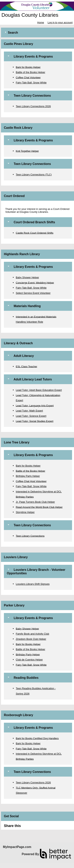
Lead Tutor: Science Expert (31, 416)
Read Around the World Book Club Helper (39, 507)
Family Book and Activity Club (32, 634)
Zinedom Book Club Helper (31, 639)
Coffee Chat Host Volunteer (31, 481)
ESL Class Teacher (26, 366)
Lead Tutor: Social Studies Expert (35, 421)
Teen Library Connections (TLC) (34, 175)
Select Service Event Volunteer (33, 293)
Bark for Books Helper (28, 67)
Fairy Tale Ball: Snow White (31, 83)
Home (41, 22)
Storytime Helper (25, 512)
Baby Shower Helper (27, 277)
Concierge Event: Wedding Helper (35, 282)
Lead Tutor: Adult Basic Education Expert (39, 390)
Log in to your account (60, 22)
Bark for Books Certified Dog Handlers (37, 738)
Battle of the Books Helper (30, 72)
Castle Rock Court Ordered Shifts (35, 233)
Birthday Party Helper (28, 476)
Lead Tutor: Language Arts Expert (35, 405)
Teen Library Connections (30, 536)
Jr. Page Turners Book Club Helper (35, 502)
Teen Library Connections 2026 (33, 106)
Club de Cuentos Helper (29, 660)
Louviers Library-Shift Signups (33, 584)
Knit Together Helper (27, 151)
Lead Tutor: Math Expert (29, 411)
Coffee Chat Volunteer (28, 77)
